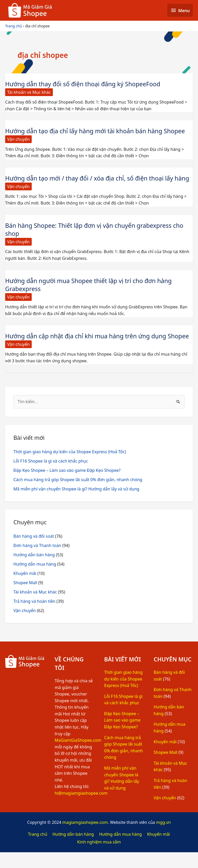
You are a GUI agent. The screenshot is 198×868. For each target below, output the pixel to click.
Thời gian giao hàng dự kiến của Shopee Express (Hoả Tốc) (70, 467)
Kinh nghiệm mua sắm (99, 858)
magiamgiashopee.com (85, 838)
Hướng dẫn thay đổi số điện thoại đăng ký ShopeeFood (85, 84)
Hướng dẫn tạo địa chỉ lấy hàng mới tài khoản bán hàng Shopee (98, 131)
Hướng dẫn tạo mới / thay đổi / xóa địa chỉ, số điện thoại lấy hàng (92, 182)
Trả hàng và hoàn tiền (34, 617)
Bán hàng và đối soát (34, 552)
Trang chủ (38, 850)
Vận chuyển (18, 139)
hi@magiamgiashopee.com (81, 809)
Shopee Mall (25, 598)
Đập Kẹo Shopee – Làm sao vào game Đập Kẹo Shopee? (67, 486)
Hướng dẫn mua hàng (35, 580)
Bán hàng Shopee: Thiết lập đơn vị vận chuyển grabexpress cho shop (97, 237)
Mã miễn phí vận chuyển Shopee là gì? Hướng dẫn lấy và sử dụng (76, 505)
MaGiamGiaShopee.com (78, 756)
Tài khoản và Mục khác (29, 92)
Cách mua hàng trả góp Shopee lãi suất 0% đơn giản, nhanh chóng (78, 495)
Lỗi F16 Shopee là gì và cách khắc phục (51, 477)
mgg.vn (163, 838)
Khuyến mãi (25, 589)
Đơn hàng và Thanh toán (37, 561)
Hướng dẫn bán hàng (34, 570)
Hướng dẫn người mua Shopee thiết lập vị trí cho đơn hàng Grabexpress (91, 292)
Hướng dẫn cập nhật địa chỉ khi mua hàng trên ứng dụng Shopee (88, 348)
